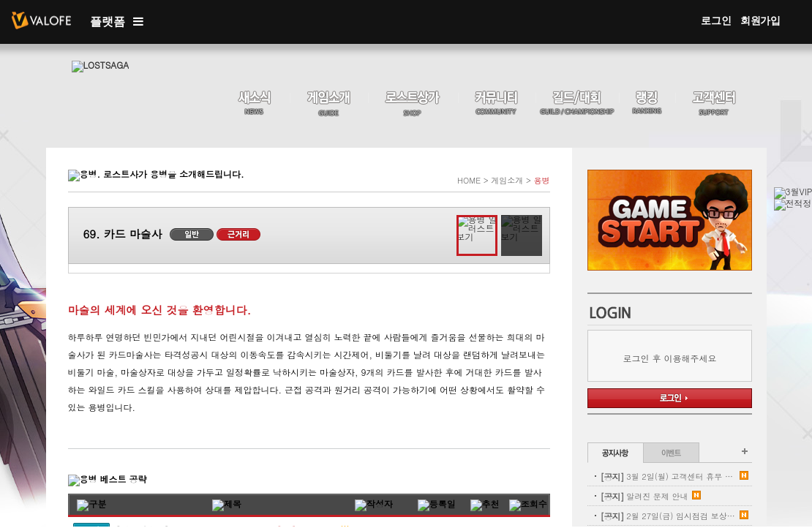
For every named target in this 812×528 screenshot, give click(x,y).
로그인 (716, 20)
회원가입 (760, 20)
